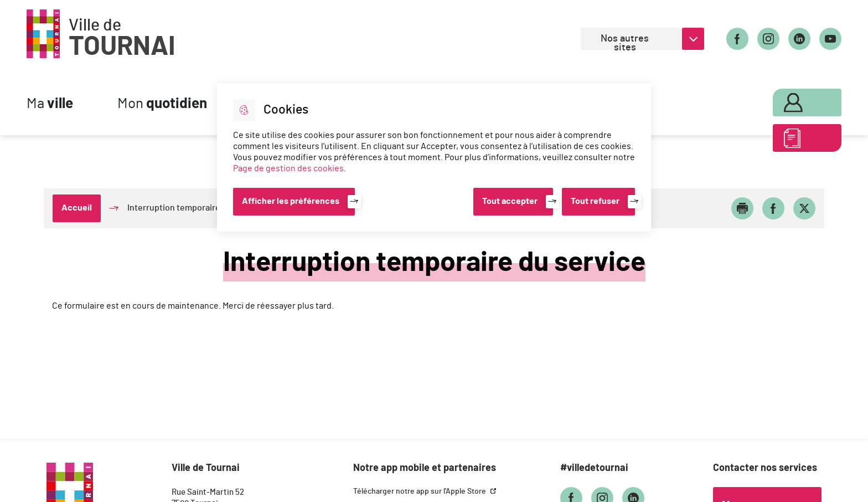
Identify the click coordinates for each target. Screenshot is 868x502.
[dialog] (434, 157)
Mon (162, 104)
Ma (50, 104)
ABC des (794, 141)
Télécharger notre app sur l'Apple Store (420, 491)
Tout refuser (595, 201)
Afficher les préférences (291, 201)
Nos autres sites (625, 42)
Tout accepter (510, 201)
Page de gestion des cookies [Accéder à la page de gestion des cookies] (288, 168)
